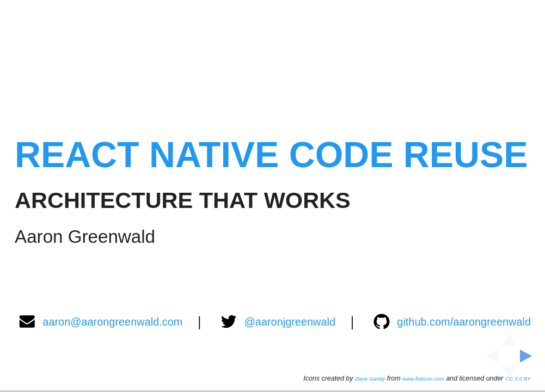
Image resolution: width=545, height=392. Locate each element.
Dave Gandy (369, 378)
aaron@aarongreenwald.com (100, 321)
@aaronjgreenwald (278, 321)
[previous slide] (489, 356)
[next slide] (529, 356)
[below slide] (509, 376)
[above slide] (509, 336)
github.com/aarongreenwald (452, 321)
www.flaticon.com (423, 378)
